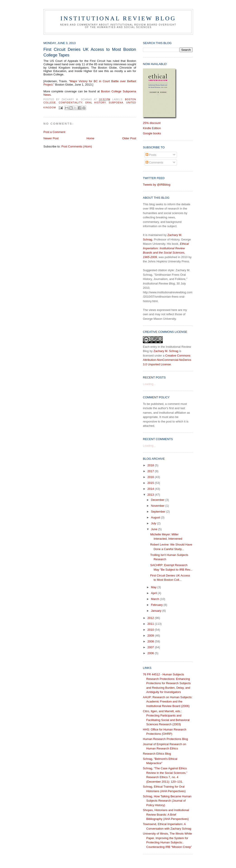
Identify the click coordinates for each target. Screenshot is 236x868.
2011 (151, 624)
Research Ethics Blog (157, 754)
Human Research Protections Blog (165, 739)
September (159, 512)
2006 (151, 653)
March (156, 599)
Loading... (149, 384)
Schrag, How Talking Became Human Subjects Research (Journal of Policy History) (167, 801)
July (154, 523)
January (157, 611)
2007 (151, 647)
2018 (151, 465)
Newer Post (51, 138)
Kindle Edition (152, 128)
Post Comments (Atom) (77, 146)
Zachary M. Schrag (166, 351)
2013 (151, 495)
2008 (151, 641)
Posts (151, 155)
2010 (151, 630)
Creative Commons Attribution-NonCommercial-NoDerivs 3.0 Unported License (167, 360)
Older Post (129, 138)
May (154, 587)
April (154, 593)
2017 (151, 471)
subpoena (116, 103)
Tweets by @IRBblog (157, 185)
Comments (154, 162)
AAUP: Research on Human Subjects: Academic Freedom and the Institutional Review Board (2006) (168, 702)
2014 (151, 489)
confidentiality (71, 103)
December (158, 500)
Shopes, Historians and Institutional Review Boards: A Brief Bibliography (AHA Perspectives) (166, 814)
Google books (152, 133)
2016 (151, 477)
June (155, 529)
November (158, 506)
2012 (151, 618)
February (157, 605)
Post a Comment (54, 132)
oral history (96, 103)
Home (91, 138)
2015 (151, 483)
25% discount (152, 123)
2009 (151, 636)
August (156, 517)
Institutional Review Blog (118, 18)
